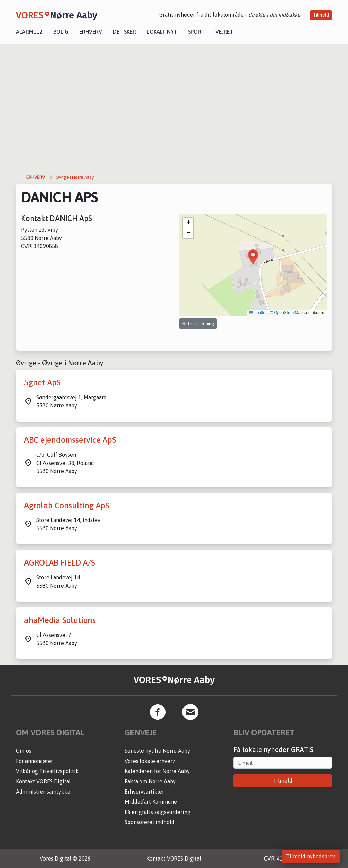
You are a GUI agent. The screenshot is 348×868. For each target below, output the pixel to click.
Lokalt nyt (162, 32)
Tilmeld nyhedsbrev (311, 856)
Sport (196, 32)
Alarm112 (29, 32)
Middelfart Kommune (151, 802)
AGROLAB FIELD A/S (60, 563)
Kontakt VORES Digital (43, 781)
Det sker (124, 32)
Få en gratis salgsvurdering (158, 812)
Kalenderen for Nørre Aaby (157, 771)
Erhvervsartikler (144, 792)
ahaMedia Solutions (60, 620)
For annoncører (34, 761)
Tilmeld (321, 15)
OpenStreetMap (288, 313)
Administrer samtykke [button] (43, 792)
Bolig (61, 32)
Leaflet (258, 313)
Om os (24, 751)
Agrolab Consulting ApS (67, 506)
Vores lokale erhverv (150, 761)
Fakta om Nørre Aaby (150, 781)
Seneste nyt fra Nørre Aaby (157, 751)
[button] (253, 257)
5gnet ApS (42, 383)
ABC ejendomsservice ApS (70, 440)
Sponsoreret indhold (150, 822)
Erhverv (91, 32)
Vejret (224, 32)
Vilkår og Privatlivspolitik (47, 771)
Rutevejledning (198, 324)
